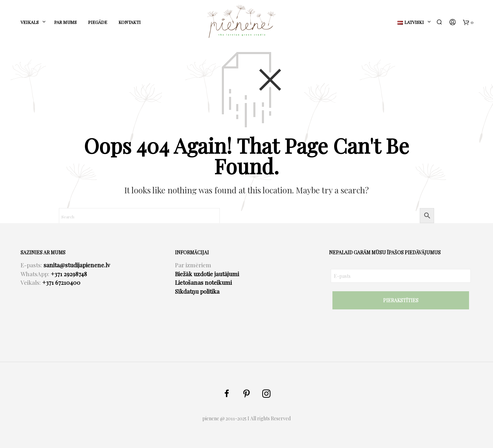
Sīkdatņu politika (197, 291)
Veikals (30, 22)
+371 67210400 (61, 282)
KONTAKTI (130, 22)
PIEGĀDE (98, 22)
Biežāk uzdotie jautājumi (207, 274)
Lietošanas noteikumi (203, 282)
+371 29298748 (69, 274)
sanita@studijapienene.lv (77, 265)
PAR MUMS (65, 22)
